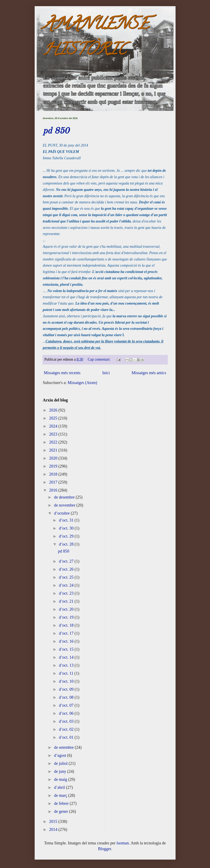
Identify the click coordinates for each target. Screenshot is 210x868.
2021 (54, 450)
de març (61, 795)
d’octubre (62, 513)
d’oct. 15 (67, 649)
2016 (54, 490)
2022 (54, 442)
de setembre (64, 747)
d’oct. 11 (67, 673)
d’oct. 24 (67, 585)
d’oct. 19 (67, 617)
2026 (54, 410)
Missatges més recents (62, 373)
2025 (54, 418)
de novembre (65, 505)
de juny (60, 771)
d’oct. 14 (67, 657)
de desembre (65, 497)
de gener (61, 811)
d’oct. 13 (67, 665)
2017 (54, 482)
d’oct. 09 (67, 689)
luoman (123, 843)
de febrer (62, 803)
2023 (54, 434)
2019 (54, 466)
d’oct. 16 (67, 641)
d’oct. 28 (67, 544)
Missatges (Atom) (82, 383)
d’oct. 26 (67, 569)
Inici (106, 373)
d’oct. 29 (67, 536)
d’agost (60, 755)
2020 (54, 458)
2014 (54, 829)
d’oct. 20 (67, 609)
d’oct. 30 (67, 528)
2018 (54, 474)
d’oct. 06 (67, 713)
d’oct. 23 (67, 593)
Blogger (104, 849)
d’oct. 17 (67, 633)
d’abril (60, 787)
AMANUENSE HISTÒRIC (96, 38)
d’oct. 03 (67, 721)
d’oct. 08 (67, 697)
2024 (54, 426)
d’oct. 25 (67, 577)
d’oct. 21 (67, 601)
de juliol (61, 763)
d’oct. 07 (67, 705)
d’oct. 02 (67, 729)
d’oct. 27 (67, 561)
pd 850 (56, 131)
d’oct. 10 (67, 681)
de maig (61, 779)
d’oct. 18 (67, 625)
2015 (54, 821)
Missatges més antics (149, 373)
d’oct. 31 (67, 520)
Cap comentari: (100, 359)
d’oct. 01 (67, 737)
